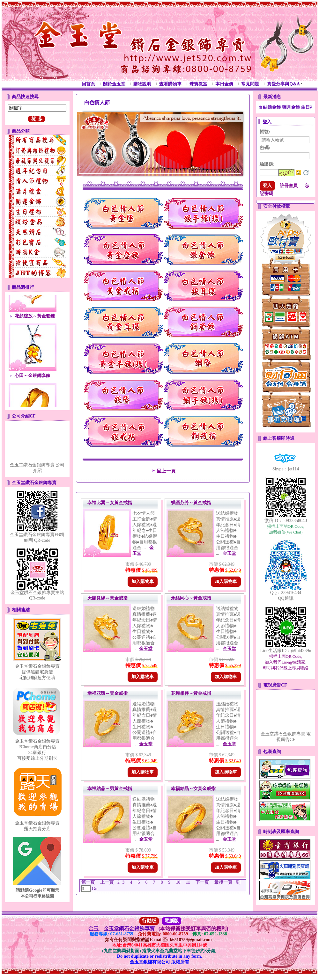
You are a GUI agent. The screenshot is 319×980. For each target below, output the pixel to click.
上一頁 (107, 882)
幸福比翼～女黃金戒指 (110, 503)
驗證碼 (267, 164)
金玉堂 (229, 553)
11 (188, 882)
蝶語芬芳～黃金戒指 (191, 503)
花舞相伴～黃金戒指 (191, 693)
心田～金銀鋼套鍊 (33, 380)
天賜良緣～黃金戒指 (108, 598)
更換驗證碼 (306, 173)
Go (94, 889)
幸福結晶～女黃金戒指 (193, 789)
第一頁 (88, 882)
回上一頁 (163, 471)
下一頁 (202, 882)
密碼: (265, 148)
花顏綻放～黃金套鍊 (35, 321)
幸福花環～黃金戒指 (108, 693)
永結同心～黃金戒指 (191, 598)
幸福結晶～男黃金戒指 (110, 789)
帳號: (265, 132)
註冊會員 (289, 186)
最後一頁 (223, 882)
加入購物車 (143, 581)
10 (178, 882)
